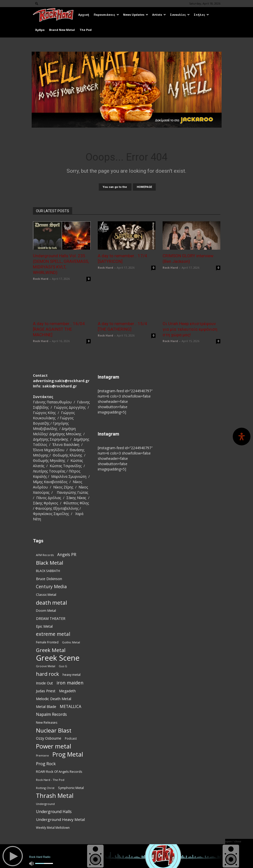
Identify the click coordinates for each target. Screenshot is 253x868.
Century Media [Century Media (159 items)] (51, 587)
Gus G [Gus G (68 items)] (63, 666)
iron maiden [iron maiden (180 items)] (70, 683)
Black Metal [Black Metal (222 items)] (50, 563)
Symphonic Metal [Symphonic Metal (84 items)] (71, 788)
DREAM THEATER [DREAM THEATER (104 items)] (51, 618)
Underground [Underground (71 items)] (45, 804)
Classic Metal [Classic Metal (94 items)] (46, 595)
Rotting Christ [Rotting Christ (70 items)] (45, 788)
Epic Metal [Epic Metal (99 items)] (44, 626)
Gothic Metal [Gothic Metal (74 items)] (71, 642)
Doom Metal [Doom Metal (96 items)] (46, 610)
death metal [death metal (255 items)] (52, 603)
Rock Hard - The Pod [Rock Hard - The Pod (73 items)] (50, 780)
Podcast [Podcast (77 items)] (71, 738)
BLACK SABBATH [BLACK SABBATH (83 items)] (48, 571)
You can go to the (115, 187)
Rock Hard (41, 279)
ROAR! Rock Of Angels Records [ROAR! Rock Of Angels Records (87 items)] (59, 772)
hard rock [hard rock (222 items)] (47, 674)
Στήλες (201, 15)
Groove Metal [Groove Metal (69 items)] (46, 666)
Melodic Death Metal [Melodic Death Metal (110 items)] (54, 699)
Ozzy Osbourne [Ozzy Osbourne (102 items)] (49, 738)
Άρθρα (40, 30)
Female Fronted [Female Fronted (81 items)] (47, 642)
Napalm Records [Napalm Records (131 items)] (51, 714)
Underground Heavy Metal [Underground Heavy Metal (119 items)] (60, 819)
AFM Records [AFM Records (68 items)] (45, 555)
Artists (159, 15)
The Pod (86, 30)
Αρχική (84, 15)
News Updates (136, 15)
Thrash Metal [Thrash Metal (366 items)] (55, 796)
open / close (233, 841)
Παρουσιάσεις (106, 15)
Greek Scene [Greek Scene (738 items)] (58, 658)
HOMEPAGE (144, 187)
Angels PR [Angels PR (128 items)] (67, 555)
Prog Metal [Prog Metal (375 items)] (68, 754)
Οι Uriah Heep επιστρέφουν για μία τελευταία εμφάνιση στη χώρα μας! (190, 329)
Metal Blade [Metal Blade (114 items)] (46, 706)
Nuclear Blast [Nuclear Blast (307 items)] (54, 730)
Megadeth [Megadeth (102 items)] (67, 691)
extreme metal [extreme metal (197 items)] (53, 634)
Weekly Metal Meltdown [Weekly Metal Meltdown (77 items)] (53, 827)
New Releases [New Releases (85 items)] (47, 723)
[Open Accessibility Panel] (242, 437)
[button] (37, 3)
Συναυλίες (180, 15)
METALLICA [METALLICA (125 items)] (71, 707)
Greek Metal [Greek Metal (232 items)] (51, 650)
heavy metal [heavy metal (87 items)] (72, 675)
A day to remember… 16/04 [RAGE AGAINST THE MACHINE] (59, 329)
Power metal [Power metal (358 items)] (54, 746)
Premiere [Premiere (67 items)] (42, 756)
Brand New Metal (62, 30)
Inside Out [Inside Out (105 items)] (44, 683)
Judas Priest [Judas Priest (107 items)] (46, 691)
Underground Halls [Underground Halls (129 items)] (54, 812)
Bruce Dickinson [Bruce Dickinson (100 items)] (49, 579)
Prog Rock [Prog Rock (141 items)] (46, 764)
